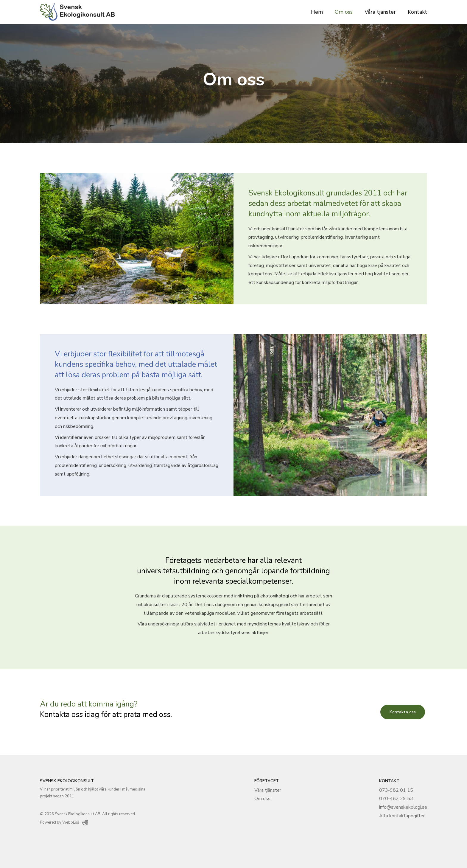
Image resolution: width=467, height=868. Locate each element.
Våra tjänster (380, 12)
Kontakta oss (403, 712)
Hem (317, 12)
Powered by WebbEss (64, 823)
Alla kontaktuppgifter (402, 816)
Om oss (344, 12)
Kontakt (417, 12)
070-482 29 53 (396, 799)
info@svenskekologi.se (403, 807)
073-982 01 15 (396, 790)
